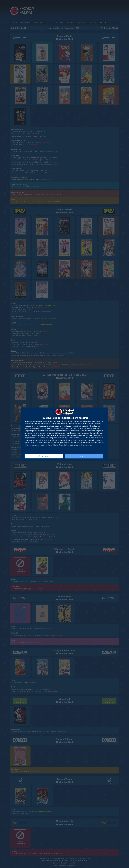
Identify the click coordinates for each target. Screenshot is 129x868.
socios (45, 421)
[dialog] (64, 434)
